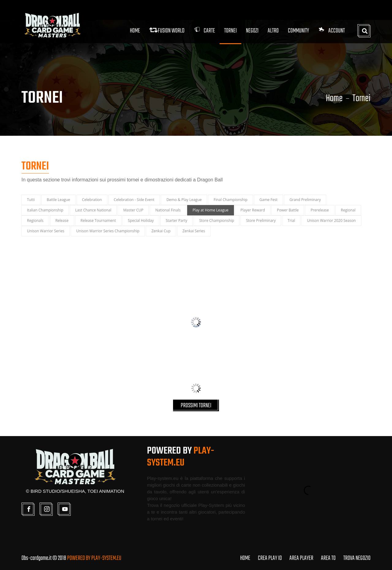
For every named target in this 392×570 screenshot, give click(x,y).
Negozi (252, 31)
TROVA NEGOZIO (357, 558)
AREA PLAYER (301, 558)
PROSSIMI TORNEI (196, 406)
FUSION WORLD (167, 31)
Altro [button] (273, 31)
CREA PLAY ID (270, 558)
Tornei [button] (230, 31)
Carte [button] (204, 31)
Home (135, 31)
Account (332, 31)
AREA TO (328, 558)
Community (298, 31)
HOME (245, 558)
